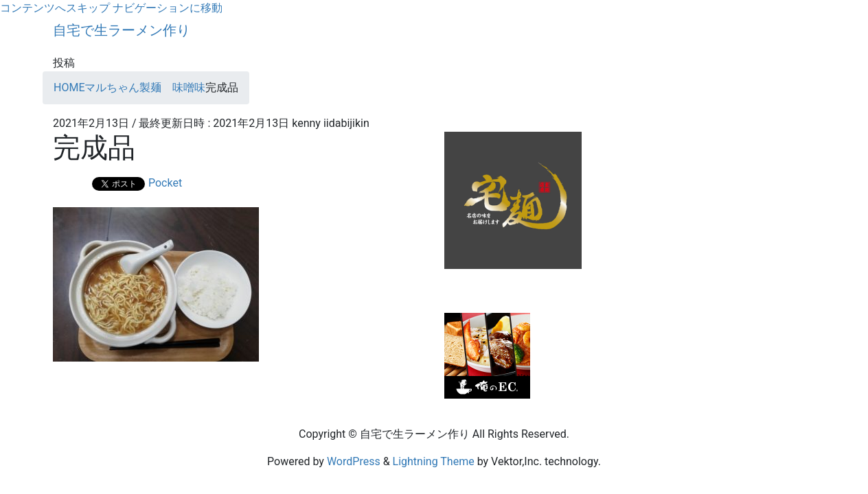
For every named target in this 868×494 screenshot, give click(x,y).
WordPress (354, 461)
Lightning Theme (434, 461)
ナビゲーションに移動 (168, 8)
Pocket (165, 183)
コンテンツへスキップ (55, 8)
